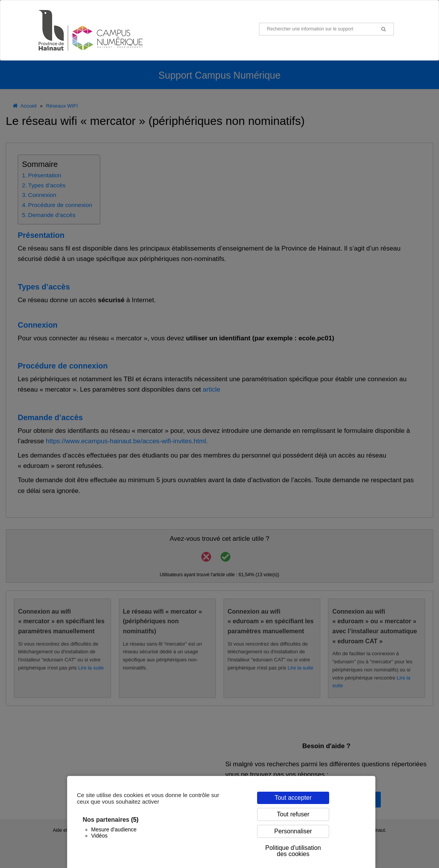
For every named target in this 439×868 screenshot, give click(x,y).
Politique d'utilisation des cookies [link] (293, 851)
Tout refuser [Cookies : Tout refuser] (293, 814)
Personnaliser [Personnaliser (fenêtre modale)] (293, 831)
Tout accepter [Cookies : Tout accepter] (293, 798)
